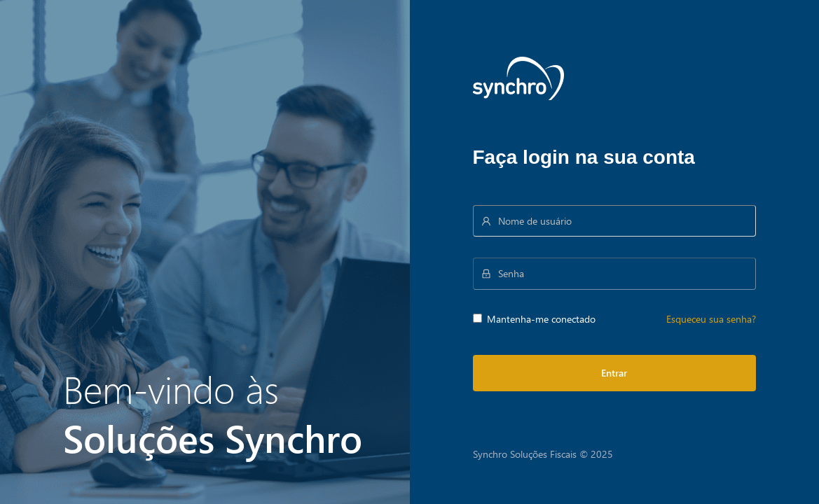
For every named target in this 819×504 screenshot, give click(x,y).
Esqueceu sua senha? (711, 319)
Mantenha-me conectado (534, 319)
